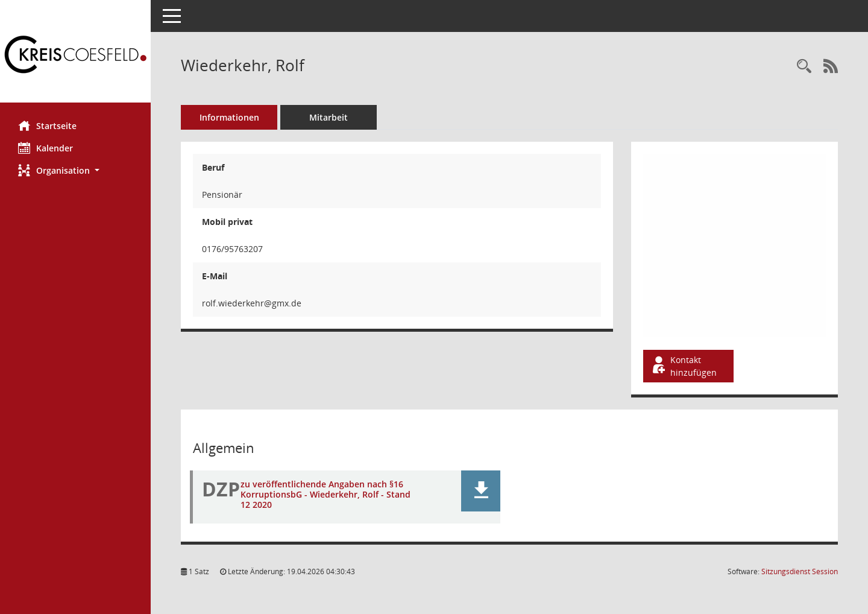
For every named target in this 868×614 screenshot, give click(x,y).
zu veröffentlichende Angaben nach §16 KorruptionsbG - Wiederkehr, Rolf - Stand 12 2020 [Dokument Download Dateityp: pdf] (325, 494)
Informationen (229, 117)
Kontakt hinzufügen (684, 366)
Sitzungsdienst (800, 571)
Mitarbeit (329, 117)
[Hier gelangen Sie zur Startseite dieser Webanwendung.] (75, 56)
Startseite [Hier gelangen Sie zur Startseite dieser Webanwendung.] (47, 125)
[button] (75, 170)
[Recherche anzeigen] (804, 67)
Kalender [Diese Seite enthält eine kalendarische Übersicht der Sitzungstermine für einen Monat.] (46, 148)
